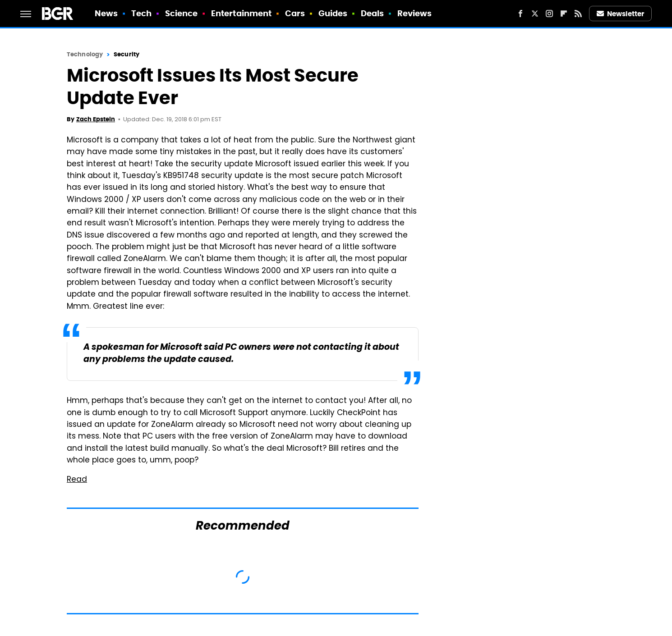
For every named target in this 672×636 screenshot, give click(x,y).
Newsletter (621, 14)
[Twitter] (535, 14)
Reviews (415, 13)
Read (77, 480)
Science (182, 13)
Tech (141, 13)
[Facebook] (520, 14)
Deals (373, 13)
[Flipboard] (564, 14)
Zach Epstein (96, 119)
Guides (333, 13)
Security (127, 54)
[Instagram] (549, 14)
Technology (85, 54)
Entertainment (241, 13)
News (106, 13)
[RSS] (578, 14)
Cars (295, 13)
